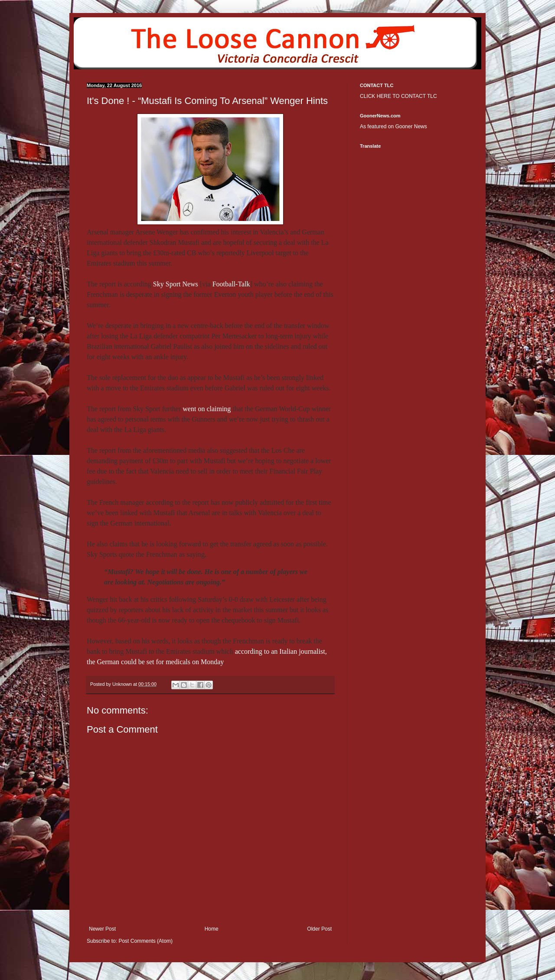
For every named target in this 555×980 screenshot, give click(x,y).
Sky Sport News (176, 284)
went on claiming (207, 409)
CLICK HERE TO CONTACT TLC (398, 96)
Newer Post (102, 929)
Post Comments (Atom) (145, 941)
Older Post (319, 929)
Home (212, 929)
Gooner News (411, 127)
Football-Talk (231, 284)
